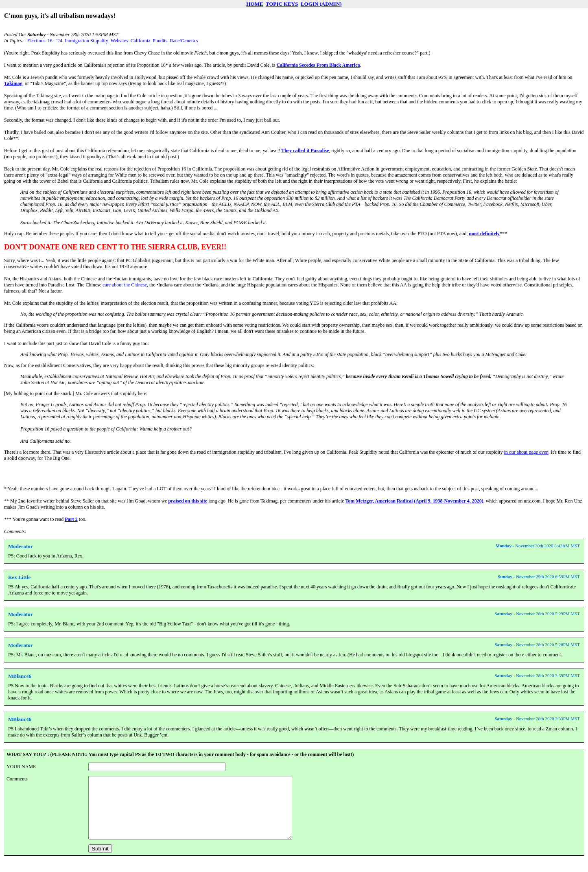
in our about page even (526, 452)
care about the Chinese (125, 285)
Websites (119, 41)
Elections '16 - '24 (44, 41)
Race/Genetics (183, 41)
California (140, 41)
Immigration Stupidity (86, 41)
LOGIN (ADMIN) (321, 4)
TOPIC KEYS (282, 4)
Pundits (159, 41)
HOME (255, 4)
